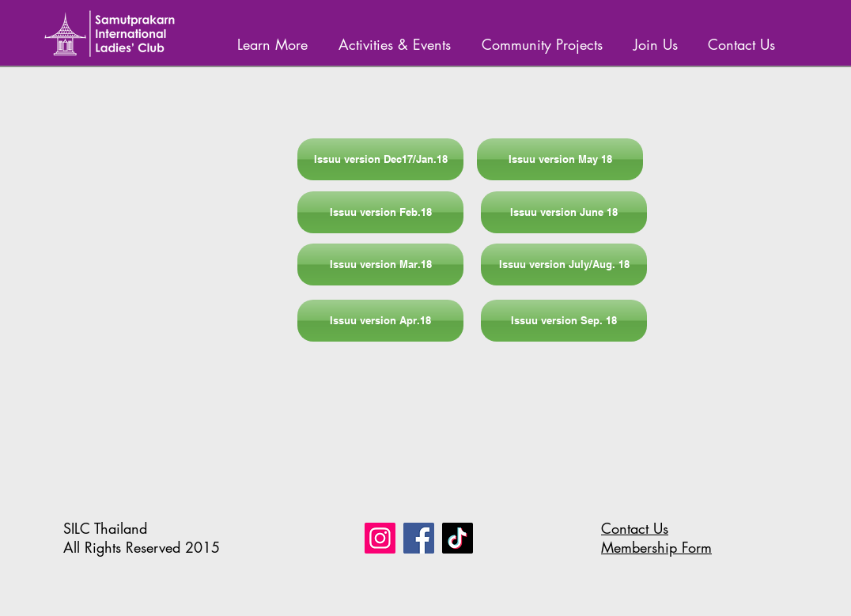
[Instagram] (380, 538)
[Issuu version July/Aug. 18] (564, 265)
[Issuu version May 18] (560, 159)
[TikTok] (458, 538)
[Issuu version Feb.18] (380, 212)
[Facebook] (419, 538)
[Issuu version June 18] (564, 212)
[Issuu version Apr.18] (380, 321)
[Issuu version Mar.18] (380, 265)
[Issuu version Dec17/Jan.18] (380, 159)
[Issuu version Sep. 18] (564, 321)
